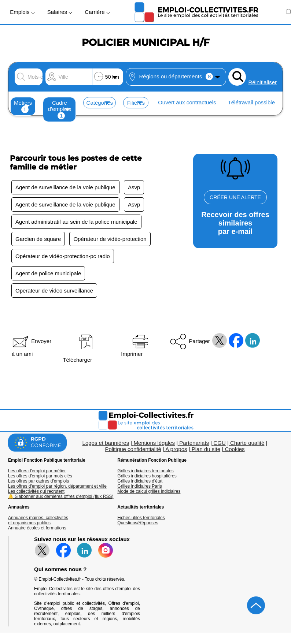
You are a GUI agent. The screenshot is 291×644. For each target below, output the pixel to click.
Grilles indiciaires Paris (139, 486)
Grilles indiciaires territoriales (145, 471)
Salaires (60, 12)
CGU (219, 443)
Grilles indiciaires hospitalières (147, 476)
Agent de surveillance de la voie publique (65, 187)
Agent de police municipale (48, 273)
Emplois (22, 12)
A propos (176, 449)
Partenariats (194, 443)
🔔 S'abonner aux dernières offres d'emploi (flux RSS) (61, 496)
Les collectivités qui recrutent (36, 491)
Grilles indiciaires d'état (140, 481)
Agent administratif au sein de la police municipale (76, 222)
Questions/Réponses (138, 523)
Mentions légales (154, 443)
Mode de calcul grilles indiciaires (149, 491)
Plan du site (206, 449)
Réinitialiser (262, 82)
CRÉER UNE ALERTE (235, 197)
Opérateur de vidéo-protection (110, 239)
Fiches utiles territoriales (141, 518)
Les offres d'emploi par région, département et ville (57, 486)
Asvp (134, 187)
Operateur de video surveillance (54, 291)
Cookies (235, 449)
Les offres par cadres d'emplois (38, 481)
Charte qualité (247, 443)
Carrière (97, 12)
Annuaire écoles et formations (37, 528)
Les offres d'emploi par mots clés (40, 476)
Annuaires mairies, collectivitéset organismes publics (38, 520)
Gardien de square (38, 239)
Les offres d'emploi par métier (37, 471)
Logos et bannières (106, 443)
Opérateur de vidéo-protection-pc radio (63, 256)
